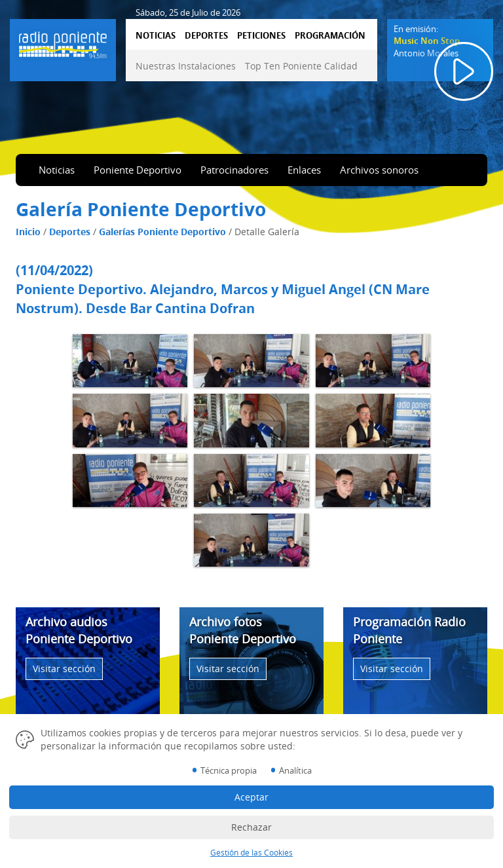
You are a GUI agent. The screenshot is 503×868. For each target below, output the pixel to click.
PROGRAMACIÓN (330, 35)
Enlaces (304, 170)
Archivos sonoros (379, 170)
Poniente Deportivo (138, 170)
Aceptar (251, 797)
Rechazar (251, 827)
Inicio (28, 232)
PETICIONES (261, 35)
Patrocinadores (234, 170)
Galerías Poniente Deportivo (162, 232)
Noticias (57, 170)
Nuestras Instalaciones (186, 66)
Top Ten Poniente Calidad (301, 66)
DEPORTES (206, 35)
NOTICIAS (156, 35)
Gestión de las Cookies (251, 853)
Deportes (70, 232)
